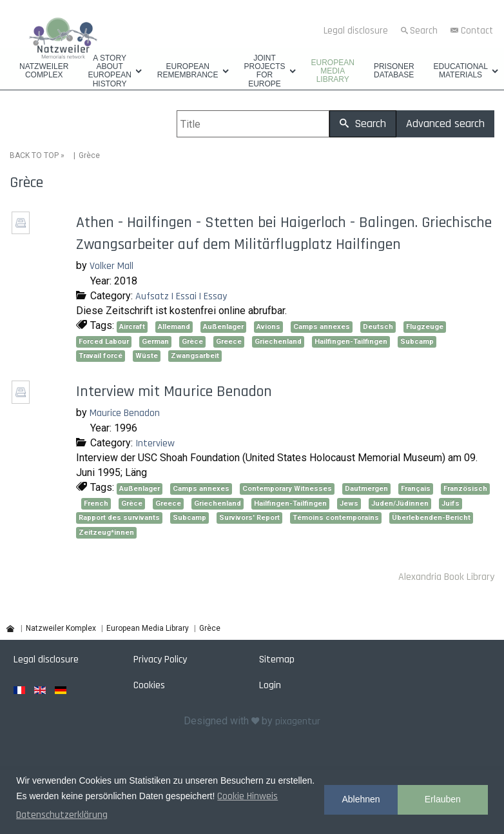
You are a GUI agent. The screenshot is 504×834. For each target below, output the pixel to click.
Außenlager (223, 327)
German (155, 342)
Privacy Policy (160, 660)
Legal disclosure (356, 31)
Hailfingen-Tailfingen (351, 342)
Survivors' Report (249, 518)
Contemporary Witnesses (287, 489)
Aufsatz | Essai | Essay (181, 296)
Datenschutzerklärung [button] (62, 815)
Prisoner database (394, 71)
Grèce (192, 342)
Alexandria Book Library (446, 577)
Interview (155, 443)
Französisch (465, 489)
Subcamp (417, 342)
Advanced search (445, 124)
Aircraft (132, 327)
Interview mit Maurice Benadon (174, 392)
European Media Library (333, 71)
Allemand (174, 327)
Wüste (147, 356)
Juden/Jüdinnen (400, 503)
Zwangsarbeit (195, 356)
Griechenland (278, 342)
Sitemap (277, 660)
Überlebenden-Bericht (431, 518)
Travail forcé (101, 356)
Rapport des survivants (119, 518)
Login (270, 685)
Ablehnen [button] (361, 799)
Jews (349, 503)
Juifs (451, 503)
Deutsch (378, 327)
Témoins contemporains (336, 518)
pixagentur (298, 721)
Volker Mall (111, 266)
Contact (477, 31)
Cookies (149, 685)
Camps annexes (322, 327)
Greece (229, 342)
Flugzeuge (425, 327)
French (96, 503)
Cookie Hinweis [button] (247, 796)
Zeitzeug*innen (106, 532)
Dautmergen (366, 489)
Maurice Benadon (125, 413)
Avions (268, 327)
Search (424, 31)
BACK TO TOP (34, 155)
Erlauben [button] (443, 799)
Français (416, 489)
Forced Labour (104, 342)
